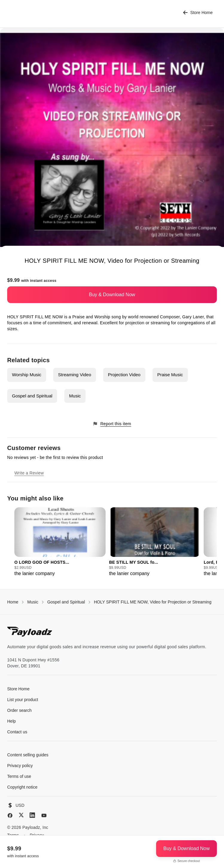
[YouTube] (44, 815)
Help (12, 721)
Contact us (17, 732)
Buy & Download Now (112, 295)
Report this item (112, 424)
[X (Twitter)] (21, 815)
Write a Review (29, 473)
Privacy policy (20, 766)
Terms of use (19, 776)
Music (75, 396)
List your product (23, 700)
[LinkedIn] (32, 815)
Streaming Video (75, 375)
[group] (60, 542)
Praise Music (170, 375)
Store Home (198, 13)
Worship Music (27, 375)
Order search (19, 710)
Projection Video (124, 375)
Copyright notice (22, 787)
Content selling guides (28, 755)
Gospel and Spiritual (32, 396)
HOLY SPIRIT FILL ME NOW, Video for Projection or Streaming (153, 602)
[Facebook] (10, 815)
